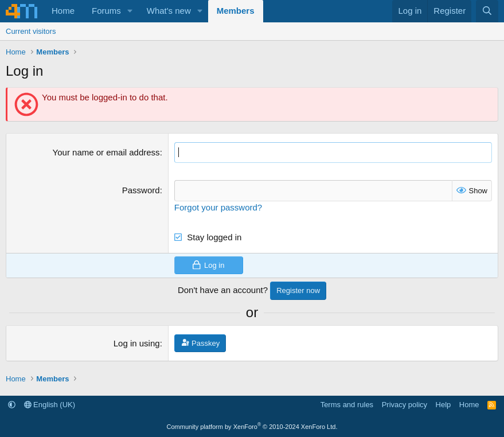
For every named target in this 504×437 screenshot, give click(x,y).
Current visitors (31, 31)
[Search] (487, 11)
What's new (169, 11)
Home (63, 11)
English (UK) (50, 405)
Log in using (137, 343)
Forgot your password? (218, 207)
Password (141, 190)
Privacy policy (405, 405)
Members (236, 11)
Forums (106, 11)
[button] (130, 11)
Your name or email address (106, 152)
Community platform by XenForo (252, 427)
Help (444, 405)
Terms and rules (347, 405)
